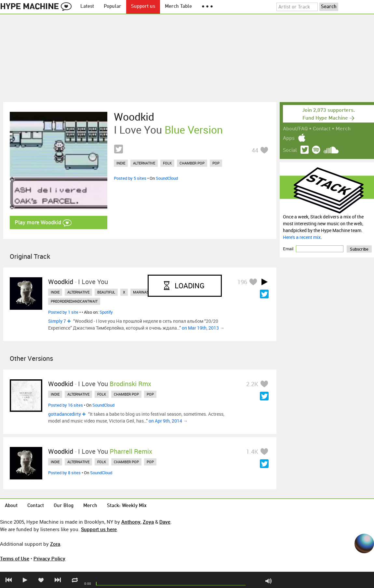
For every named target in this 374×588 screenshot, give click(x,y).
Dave (165, 522)
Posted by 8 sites (64, 473)
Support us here (99, 529)
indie (121, 163)
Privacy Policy (49, 558)
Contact (322, 129)
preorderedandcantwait (74, 301)
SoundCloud (167, 178)
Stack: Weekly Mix (127, 506)
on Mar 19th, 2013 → (203, 328)
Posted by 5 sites (130, 178)
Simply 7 (57, 321)
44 (255, 150)
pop (216, 163)
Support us (143, 7)
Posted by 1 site (63, 312)
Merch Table (178, 7)
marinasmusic (147, 292)
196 (242, 282)
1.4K (252, 451)
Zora (55, 544)
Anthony (131, 522)
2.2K (252, 384)
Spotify (106, 312)
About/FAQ (295, 129)
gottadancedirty (65, 414)
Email (289, 249)
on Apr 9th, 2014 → (168, 421)
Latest (87, 7)
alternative (144, 163)
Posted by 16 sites (66, 405)
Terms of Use (15, 558)
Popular (113, 7)
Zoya (148, 522)
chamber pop (192, 163)
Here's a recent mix (302, 237)
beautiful (106, 292)
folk (167, 163)
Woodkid (134, 117)
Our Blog (64, 506)
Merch (343, 129)
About (11, 506)
